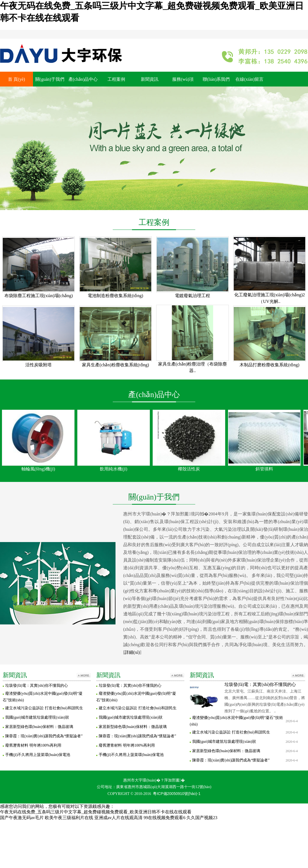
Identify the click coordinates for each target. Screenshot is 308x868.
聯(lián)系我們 (216, 79)
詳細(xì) (132, 652)
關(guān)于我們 (50, 79)
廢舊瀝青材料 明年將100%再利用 (33, 745)
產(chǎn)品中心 (83, 79)
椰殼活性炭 (189, 469)
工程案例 (116, 79)
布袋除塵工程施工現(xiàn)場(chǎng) (39, 296)
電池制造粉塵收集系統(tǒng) (115, 296)
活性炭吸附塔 (38, 365)
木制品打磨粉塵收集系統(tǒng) (269, 365)
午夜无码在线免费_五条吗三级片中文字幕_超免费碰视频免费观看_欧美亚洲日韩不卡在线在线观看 (96, 812)
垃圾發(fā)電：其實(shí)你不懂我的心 (37, 686)
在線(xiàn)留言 (249, 79)
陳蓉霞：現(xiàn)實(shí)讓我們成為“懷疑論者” (44, 736)
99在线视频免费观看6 (164, 818)
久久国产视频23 (202, 818)
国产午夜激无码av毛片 (22, 818)
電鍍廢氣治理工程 (193, 296)
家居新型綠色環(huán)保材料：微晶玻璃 (39, 727)
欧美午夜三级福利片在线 (69, 818)
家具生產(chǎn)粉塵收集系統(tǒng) (116, 365)
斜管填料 (264, 469)
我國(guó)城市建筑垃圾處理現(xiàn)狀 (37, 717)
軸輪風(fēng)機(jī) (38, 469)
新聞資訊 (150, 79)
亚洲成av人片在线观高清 (118, 818)
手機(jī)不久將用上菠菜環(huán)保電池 (38, 755)
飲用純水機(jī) (114, 469)
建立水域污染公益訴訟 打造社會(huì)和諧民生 (44, 708)
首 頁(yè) (16, 79)
